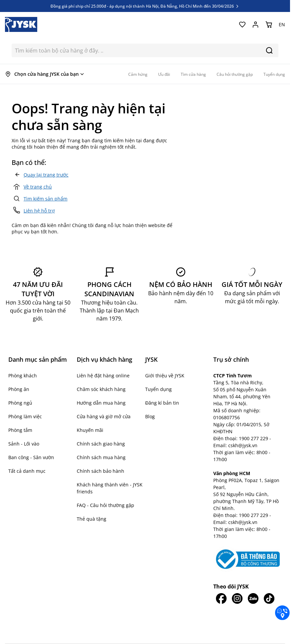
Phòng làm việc (25, 416)
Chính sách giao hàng (101, 444)
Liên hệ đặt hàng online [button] (103, 376)
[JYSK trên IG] (237, 598)
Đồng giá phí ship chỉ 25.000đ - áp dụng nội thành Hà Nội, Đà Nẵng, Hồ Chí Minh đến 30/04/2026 (145, 6)
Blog (150, 416)
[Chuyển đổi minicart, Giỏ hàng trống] (269, 25)
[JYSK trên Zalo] (253, 598)
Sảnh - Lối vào (24, 444)
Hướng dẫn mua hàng (101, 403)
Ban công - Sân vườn (31, 457)
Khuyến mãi (90, 430)
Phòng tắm (20, 430)
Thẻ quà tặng (92, 519)
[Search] (269, 50)
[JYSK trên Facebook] (221, 598)
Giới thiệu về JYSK (165, 376)
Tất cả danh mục (27, 471)
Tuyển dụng (158, 389)
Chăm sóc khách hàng (101, 389)
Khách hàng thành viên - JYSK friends (110, 488)
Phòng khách (23, 376)
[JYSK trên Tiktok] (269, 598)
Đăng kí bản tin (162, 403)
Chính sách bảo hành (100, 471)
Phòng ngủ (20, 403)
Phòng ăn (19, 389)
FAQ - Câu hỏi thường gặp (105, 505)
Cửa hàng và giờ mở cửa (104, 416)
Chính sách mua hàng (101, 457)
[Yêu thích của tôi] (242, 25)
